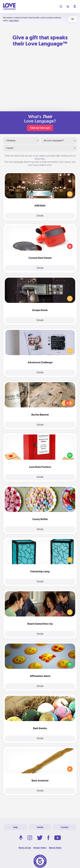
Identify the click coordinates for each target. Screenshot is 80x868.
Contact (65, 827)
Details (40, 216)
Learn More (14, 21)
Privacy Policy (40, 848)
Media (40, 827)
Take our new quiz (40, 128)
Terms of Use (25, 848)
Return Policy (55, 848)
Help (15, 827)
